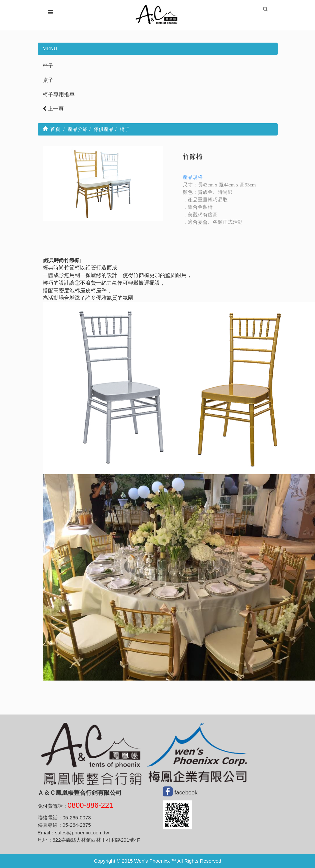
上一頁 (53, 109)
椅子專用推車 (59, 94)
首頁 (52, 129)
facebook (186, 792)
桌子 (48, 80)
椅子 (48, 66)
